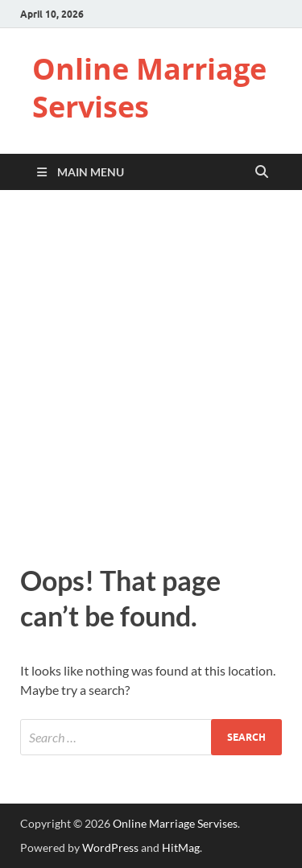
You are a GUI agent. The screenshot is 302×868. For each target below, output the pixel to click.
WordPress (110, 847)
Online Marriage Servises (149, 88)
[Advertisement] (151, 373)
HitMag (181, 847)
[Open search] (262, 172)
